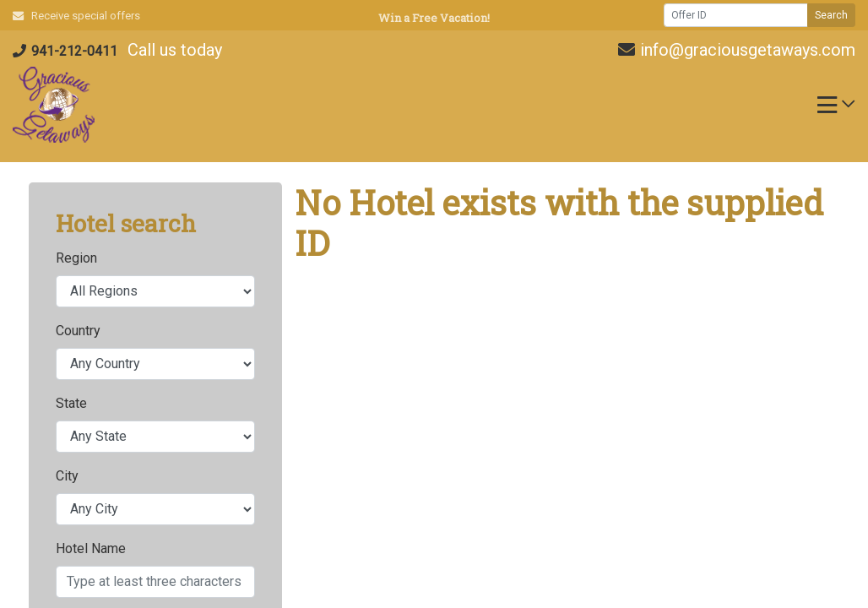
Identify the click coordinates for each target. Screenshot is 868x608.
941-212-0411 (65, 51)
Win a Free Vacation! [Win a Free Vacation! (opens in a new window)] (434, 18)
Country (78, 331)
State (71, 403)
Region (76, 258)
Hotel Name (91, 548)
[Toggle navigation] (836, 109)
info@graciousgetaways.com (737, 50)
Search (831, 15)
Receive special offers (76, 16)
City (67, 476)
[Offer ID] (736, 15)
